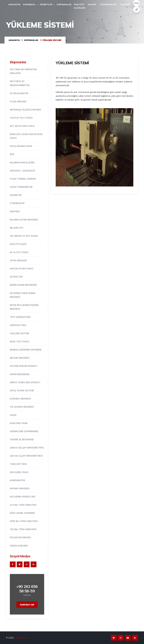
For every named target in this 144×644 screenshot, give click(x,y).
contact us (27, 605)
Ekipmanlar (64, 4)
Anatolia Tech (21, 638)
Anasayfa (15, 4)
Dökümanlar (108, 4)
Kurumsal (29, 4)
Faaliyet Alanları (80, 6)
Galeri (92, 4)
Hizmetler (46, 4)
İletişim (125, 4)
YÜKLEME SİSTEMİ (72, 77)
